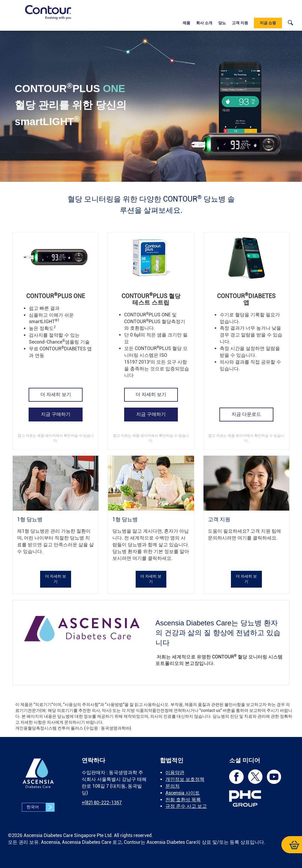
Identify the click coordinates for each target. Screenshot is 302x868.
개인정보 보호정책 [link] (185, 779)
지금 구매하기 (56, 414)
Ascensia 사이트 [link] (183, 793)
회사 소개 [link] (204, 23)
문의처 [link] (173, 786)
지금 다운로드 (246, 414)
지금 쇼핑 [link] (268, 23)
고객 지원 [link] (240, 23)
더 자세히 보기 (56, 394)
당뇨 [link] (222, 23)
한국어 (40, 807)
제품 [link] (186, 23)
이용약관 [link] (175, 773)
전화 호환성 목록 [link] (183, 800)
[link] (48, 12)
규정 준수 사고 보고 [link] (186, 806)
